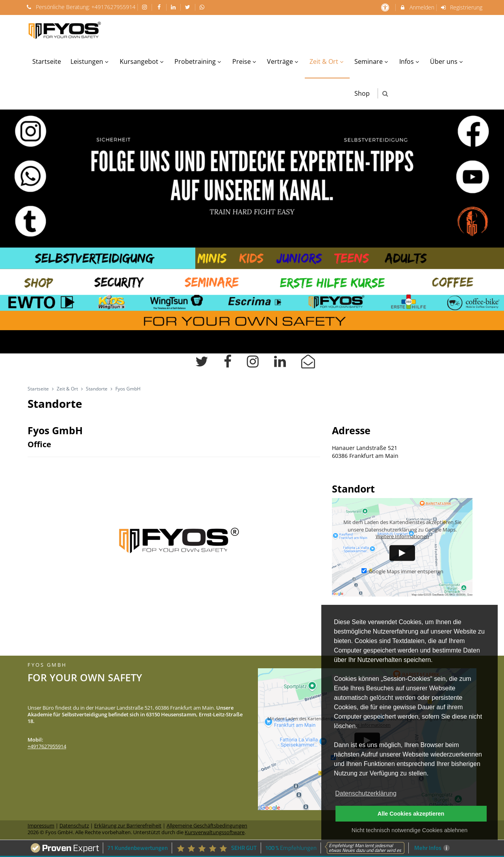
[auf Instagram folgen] (146, 7)
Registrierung (461, 7)
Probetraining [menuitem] (199, 61)
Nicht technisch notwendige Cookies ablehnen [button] (409, 830)
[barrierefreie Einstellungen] (386, 7)
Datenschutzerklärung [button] (366, 793)
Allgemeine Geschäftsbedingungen (207, 826)
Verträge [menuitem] (283, 61)
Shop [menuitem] (362, 93)
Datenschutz (74, 826)
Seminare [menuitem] (372, 61)
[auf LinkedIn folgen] (174, 7)
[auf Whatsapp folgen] (203, 7)
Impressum (41, 826)
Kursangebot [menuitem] (143, 61)
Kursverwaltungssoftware (215, 832)
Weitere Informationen (402, 536)
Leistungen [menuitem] (90, 61)
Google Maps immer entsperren (402, 572)
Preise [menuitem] (245, 61)
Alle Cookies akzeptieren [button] (411, 814)
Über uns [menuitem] (447, 61)
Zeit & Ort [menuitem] (327, 61)
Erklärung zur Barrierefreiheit (128, 826)
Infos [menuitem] (410, 61)
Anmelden (417, 7)
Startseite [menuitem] (47, 61)
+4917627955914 (113, 7)
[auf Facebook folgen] (160, 7)
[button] (385, 94)
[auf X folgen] (189, 7)
